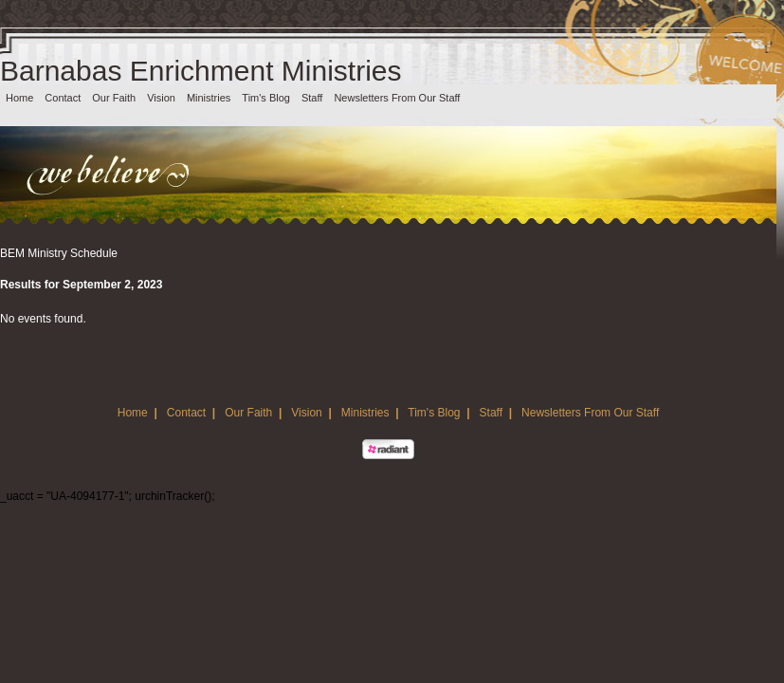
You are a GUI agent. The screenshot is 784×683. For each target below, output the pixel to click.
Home (19, 98)
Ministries (209, 98)
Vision (161, 98)
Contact (63, 98)
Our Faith (114, 98)
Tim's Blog (266, 98)
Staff (312, 98)
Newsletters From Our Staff (397, 98)
